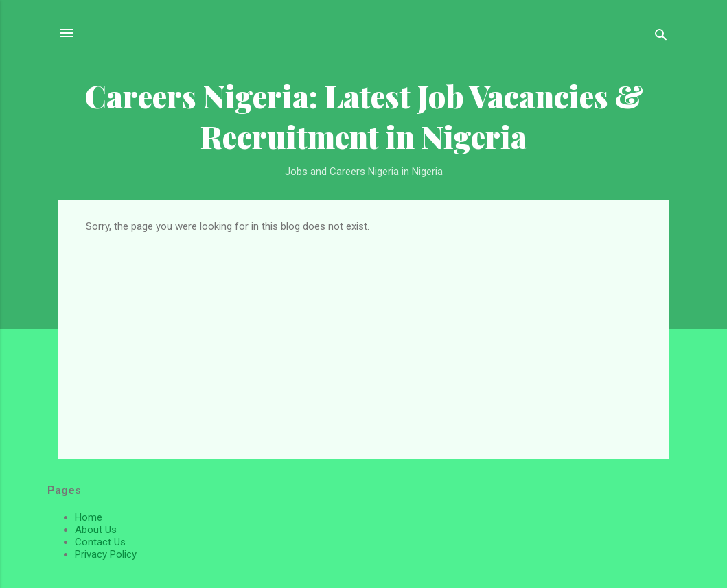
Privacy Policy (106, 554)
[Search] (661, 37)
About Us (96, 530)
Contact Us (100, 542)
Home (89, 517)
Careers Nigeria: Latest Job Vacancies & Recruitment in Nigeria (364, 116)
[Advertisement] (364, 336)
